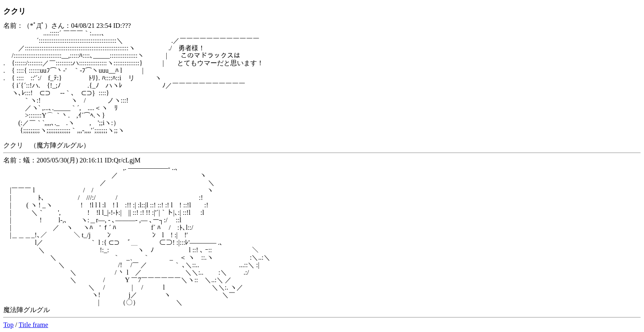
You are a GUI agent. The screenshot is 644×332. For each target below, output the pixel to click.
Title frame (33, 325)
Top (9, 325)
